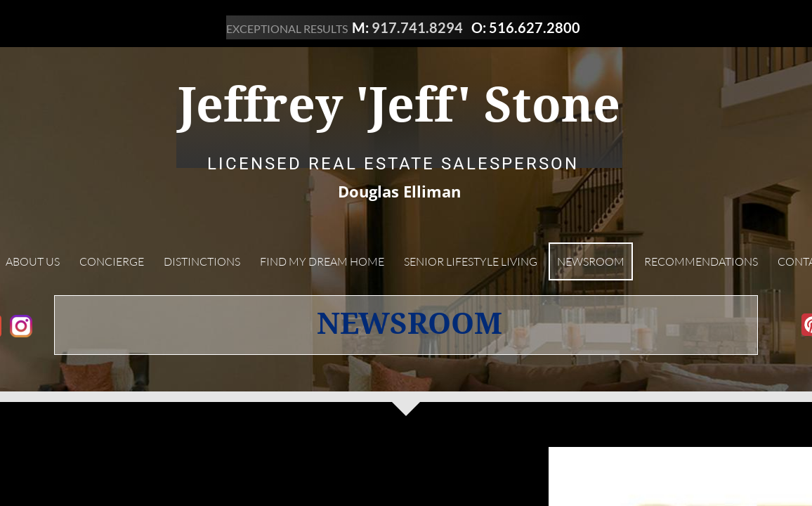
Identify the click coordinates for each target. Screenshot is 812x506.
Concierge (112, 261)
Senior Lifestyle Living (471, 261)
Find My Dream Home (322, 261)
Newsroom (591, 261)
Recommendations (701, 261)
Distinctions (202, 261)
